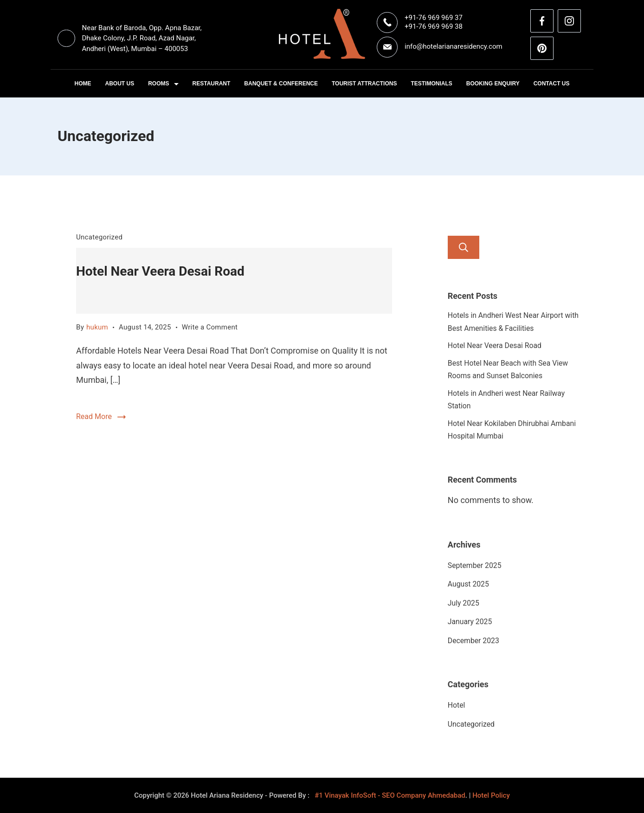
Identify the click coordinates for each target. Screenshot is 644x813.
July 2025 (464, 603)
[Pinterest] (542, 48)
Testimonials (431, 84)
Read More (94, 416)
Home (83, 84)
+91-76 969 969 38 (434, 26)
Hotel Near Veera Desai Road (160, 271)
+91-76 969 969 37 (434, 18)
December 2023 (473, 641)
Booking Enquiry (493, 84)
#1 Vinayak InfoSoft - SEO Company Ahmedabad (390, 795)
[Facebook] (542, 21)
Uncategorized (99, 237)
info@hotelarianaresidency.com (454, 46)
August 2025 (468, 584)
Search (464, 247)
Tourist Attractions (364, 84)
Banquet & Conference (281, 84)
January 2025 (470, 622)
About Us (120, 84)
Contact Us (552, 84)
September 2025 (475, 565)
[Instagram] (569, 21)
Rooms (163, 84)
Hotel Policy (491, 795)
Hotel (457, 705)
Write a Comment (210, 327)
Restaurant (212, 84)
